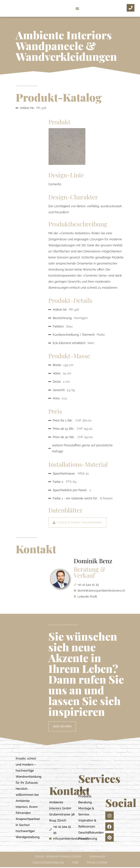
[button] (77, 8)
